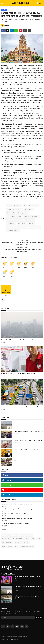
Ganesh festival (11, 224)
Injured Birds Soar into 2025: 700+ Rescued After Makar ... (20, 374)
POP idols (26, 216)
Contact (3, 640)
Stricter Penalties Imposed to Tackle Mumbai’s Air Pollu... (19, 340)
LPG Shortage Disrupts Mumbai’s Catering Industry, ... (18, 509)
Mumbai (9, 206)
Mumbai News (13, 535)
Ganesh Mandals (33, 206)
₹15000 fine (19, 209)
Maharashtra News (7, 542)
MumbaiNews (6, 539)
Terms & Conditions (13, 640)
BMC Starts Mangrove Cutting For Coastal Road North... (18, 519)
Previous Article (22, 240)
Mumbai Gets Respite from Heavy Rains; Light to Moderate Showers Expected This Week (22, 243)
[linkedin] (22, 626)
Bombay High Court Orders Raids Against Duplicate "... (26, 597)
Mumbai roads (21, 224)
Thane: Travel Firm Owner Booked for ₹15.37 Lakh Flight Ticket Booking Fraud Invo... (22, 251)
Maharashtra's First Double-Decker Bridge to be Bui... (27, 423)
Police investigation (17, 539)
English (40, 3)
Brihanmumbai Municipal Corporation (17, 213)
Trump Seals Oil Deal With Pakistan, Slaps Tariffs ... (28, 450)
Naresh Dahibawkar (28, 220)
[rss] (27, 626)
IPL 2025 (17, 542)
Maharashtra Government (27, 546)
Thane (39, 539)
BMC (25, 206)
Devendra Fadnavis (7, 546)
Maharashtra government (14, 220)
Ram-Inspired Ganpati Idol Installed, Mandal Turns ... (27, 578)
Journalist (4, 296)
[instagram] (8, 626)
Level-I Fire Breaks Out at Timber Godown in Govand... (17, 504)
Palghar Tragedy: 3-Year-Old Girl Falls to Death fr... (28, 441)
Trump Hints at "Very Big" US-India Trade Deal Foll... (28, 431)
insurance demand (12, 227)
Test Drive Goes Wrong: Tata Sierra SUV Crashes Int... (17, 514)
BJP (16, 546)
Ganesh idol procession (13, 231)
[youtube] (17, 626)
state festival (36, 227)
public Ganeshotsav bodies (14, 216)
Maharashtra (29, 535)
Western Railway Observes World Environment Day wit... (28, 460)
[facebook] (3, 626)
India (33, 539)
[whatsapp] (12, 626)
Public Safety (26, 542)
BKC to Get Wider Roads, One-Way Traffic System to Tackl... (20, 407)
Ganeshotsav (18, 206)
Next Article (22, 248)
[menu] (2, 3)
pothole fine (10, 209)
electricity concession (25, 227)
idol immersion (35, 216)
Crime (27, 539)
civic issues (31, 224)
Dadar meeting (29, 209)
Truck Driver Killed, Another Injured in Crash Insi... (16, 524)
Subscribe (39, 617)
